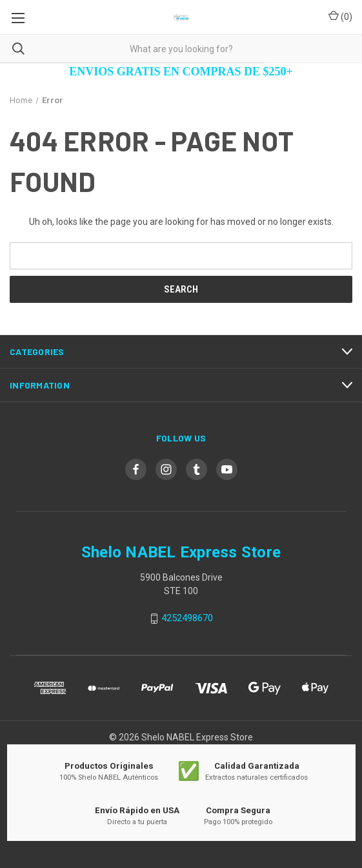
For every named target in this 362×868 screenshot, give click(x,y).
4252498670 (187, 619)
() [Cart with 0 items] (340, 16)
